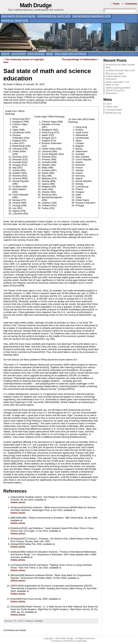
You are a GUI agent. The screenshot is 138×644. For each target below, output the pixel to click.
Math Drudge (36, 5)
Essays (5, 54)
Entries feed (112, 107)
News (50, 54)
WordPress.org (113, 113)
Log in (109, 104)
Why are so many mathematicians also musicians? (116, 76)
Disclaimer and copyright (71, 54)
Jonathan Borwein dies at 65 (120, 70)
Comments (131, 4)
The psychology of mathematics (79, 59)
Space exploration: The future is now (117, 83)
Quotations (19, 54)
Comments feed (114, 110)
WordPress (69, 641)
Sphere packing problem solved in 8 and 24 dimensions (118, 90)
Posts (116, 4)
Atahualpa (82, 641)
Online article (18, 502)
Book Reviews (36, 54)
